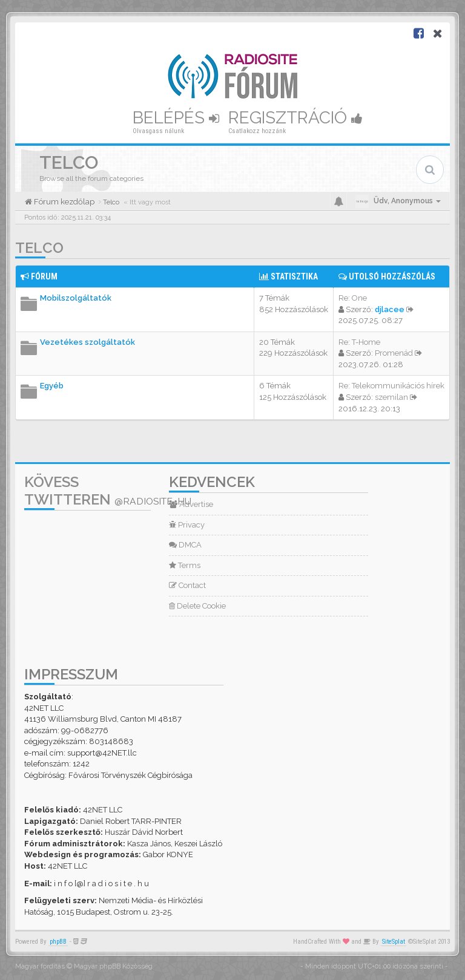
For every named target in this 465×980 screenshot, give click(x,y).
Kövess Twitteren (108, 491)
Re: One (353, 298)
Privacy (187, 525)
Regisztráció (295, 118)
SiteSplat (394, 942)
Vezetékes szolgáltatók (87, 342)
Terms (185, 565)
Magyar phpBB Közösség (113, 966)
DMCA (185, 545)
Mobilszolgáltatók (76, 298)
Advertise (191, 504)
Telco (39, 248)
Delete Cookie (197, 606)
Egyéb (52, 386)
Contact (187, 585)
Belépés (176, 118)
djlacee (390, 309)
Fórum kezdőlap (63, 202)
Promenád (394, 353)
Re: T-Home (359, 342)
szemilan (391, 397)
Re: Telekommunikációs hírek (391, 386)
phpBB (58, 942)
